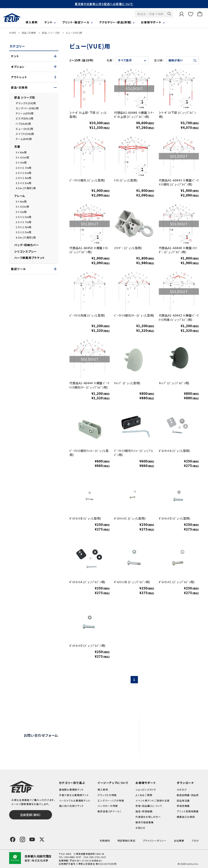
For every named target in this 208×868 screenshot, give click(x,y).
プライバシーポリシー (155, 840)
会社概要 (179, 840)
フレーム (20, 196)
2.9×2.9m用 (24, 178)
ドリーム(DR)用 (25, 113)
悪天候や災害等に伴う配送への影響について (104, 4)
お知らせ (140, 828)
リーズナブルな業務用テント (75, 800)
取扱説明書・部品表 (188, 795)
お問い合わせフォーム (41, 735)
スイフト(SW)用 (25, 134)
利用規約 (105, 840)
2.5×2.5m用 (24, 173)
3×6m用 (21, 152)
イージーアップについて (113, 783)
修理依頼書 (183, 806)
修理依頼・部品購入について (177, 736)
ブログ (195, 840)
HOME (13, 33)
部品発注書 (183, 800)
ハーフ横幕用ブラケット (30, 258)
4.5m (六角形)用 (26, 188)
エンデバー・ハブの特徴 (111, 800)
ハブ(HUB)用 (23, 124)
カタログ (182, 789)
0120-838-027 (48, 751)
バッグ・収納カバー (27, 245)
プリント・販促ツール (76, 22)
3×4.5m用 (22, 157)
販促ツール (18, 269)
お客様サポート (151, 22)
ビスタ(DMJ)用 (25, 118)
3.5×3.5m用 (24, 183)
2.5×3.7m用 (24, 168)
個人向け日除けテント (71, 806)
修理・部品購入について (149, 806)
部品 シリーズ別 (51, 33)
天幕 (17, 147)
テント (49, 22)
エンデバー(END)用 (27, 108)
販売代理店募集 (169, 751)
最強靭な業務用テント (71, 789)
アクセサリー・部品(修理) (115, 22)
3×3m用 (21, 162)
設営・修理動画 (168, 728)
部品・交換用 (29, 33)
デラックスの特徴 (107, 795)
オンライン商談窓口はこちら (99, 735)
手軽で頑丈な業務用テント (74, 795)
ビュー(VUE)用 (74, 33)
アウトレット (19, 77)
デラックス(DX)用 (26, 103)
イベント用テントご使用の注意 (152, 800)
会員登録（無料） (31, 815)
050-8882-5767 (73, 857)
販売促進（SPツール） (109, 811)
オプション (18, 67)
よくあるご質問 (168, 720)
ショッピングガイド (146, 789)
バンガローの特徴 (108, 806)
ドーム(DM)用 (24, 139)
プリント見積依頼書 (188, 811)
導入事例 (32, 22)
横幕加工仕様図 (186, 817)
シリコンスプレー (25, 251)
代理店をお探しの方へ (173, 744)
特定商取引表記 (126, 840)
